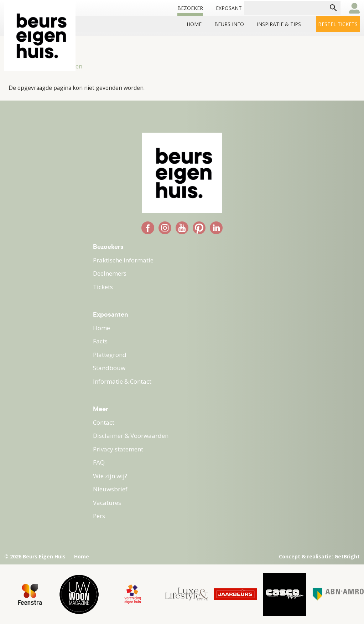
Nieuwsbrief (110, 489)
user (354, 8)
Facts (100, 341)
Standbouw (109, 368)
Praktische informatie (123, 260)
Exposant (229, 8)
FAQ (99, 462)
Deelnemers (110, 273)
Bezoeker (190, 8)
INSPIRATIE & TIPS (279, 24)
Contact (104, 422)
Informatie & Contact (122, 381)
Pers (99, 516)
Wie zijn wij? (110, 476)
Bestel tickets (338, 24)
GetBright (347, 556)
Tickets (103, 287)
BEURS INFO (229, 24)
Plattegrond (110, 355)
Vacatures (107, 503)
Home (194, 24)
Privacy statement (118, 449)
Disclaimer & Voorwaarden (131, 436)
